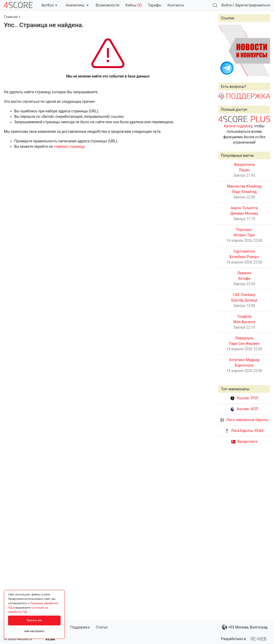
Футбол (49, 5)
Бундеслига (244, 441)
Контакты (176, 5)
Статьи (102, 627)
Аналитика (77, 5)
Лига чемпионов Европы (244, 420)
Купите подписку (238, 126)
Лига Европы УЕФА (244, 431)
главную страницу (69, 146)
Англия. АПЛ (244, 409)
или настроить (34, 631)
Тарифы (155, 5)
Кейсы (134, 5)
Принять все (34, 620)
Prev (225, 50)
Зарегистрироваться (253, 5)
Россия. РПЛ (244, 398)
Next (263, 50)
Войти (227, 5)
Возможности (108, 5)
